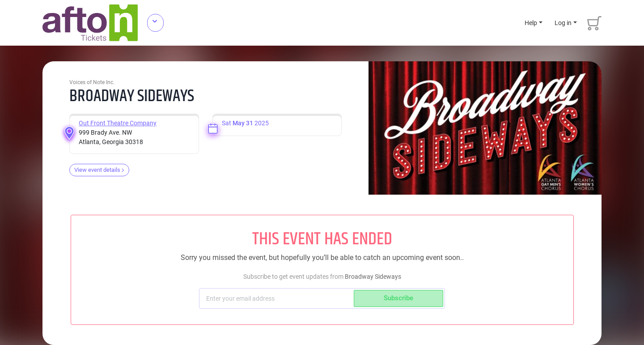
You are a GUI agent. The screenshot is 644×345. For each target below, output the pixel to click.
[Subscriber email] (278, 298)
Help (531, 23)
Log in (563, 23)
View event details (99, 170)
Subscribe (398, 298)
